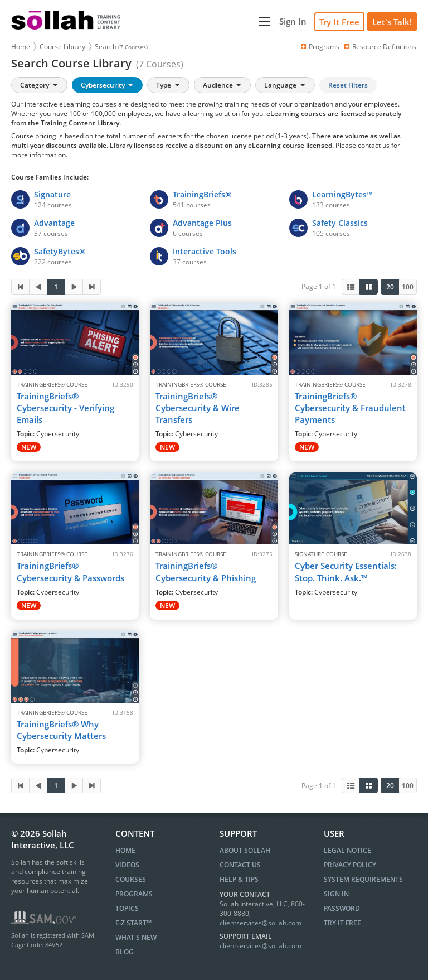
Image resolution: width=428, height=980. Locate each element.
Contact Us (240, 865)
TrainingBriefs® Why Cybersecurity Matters (61, 730)
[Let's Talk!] (392, 22)
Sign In (336, 894)
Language (285, 85)
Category (40, 85)
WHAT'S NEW (136, 937)
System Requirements (363, 879)
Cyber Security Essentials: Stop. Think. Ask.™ (346, 571)
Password (342, 908)
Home (21, 47)
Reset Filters (348, 85)
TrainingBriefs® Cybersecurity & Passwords (70, 571)
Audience (223, 85)
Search (121, 47)
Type (169, 85)
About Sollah (245, 850)
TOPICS (127, 908)
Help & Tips (239, 879)
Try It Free (339, 22)
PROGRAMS (134, 894)
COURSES (131, 879)
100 (408, 287)
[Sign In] (293, 21)
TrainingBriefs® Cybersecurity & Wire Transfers (198, 408)
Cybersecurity (108, 85)
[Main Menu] (201, 21)
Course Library (62, 47)
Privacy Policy (350, 865)
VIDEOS (127, 865)
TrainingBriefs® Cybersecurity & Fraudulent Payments (350, 408)
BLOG (125, 952)
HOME (125, 850)
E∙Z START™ (133, 923)
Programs (319, 47)
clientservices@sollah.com (261, 923)
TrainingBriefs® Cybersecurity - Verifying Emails (65, 408)
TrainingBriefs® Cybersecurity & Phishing (206, 571)
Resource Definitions (380, 47)
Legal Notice (347, 850)
